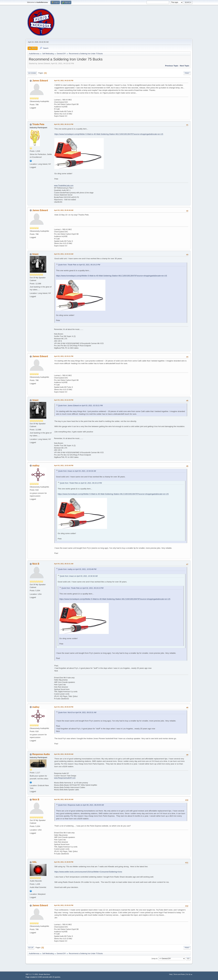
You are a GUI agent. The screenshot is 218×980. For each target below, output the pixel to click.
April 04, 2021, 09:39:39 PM (64, 707)
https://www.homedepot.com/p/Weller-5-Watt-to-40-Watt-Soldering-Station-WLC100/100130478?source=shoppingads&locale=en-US (109, 134)
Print (187, 73)
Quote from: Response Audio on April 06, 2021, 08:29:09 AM (81, 805)
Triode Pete (38, 124)
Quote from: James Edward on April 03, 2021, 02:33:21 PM (80, 406)
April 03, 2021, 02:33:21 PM (64, 356)
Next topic (185, 66)
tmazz (35, 254)
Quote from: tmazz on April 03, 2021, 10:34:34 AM (77, 471)
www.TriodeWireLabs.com (64, 186)
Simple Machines (44, 974)
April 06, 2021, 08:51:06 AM (64, 799)
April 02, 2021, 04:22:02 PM (64, 81)
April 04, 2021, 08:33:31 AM (64, 564)
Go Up (31, 948)
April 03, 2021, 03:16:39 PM (64, 400)
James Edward (40, 81)
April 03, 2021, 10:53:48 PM (64, 465)
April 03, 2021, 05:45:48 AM (64, 210)
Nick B (36, 564)
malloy (36, 466)
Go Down (32, 73)
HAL (35, 862)
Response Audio (41, 754)
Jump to (154, 959)
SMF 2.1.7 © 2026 (32, 974)
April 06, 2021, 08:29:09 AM (64, 754)
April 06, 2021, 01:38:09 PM (64, 862)
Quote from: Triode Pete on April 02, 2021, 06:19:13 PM (79, 265)
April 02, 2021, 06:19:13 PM (64, 124)
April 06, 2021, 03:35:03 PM (64, 905)
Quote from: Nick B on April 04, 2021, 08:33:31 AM (77, 712)
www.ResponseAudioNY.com (65, 778)
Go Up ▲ (189, 974)
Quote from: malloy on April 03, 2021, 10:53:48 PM (77, 569)
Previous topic (172, 66)
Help (171, 974)
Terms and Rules (179, 974)
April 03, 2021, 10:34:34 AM (64, 254)
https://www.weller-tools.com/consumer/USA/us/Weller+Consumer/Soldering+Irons (88, 872)
